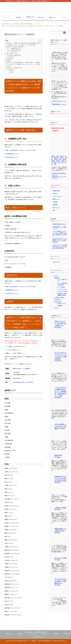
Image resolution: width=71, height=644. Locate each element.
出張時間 (55, 205)
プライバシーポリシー (38, 637)
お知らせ (55, 193)
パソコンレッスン (62, 289)
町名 (12, 73)
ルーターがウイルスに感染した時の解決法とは (61, 581)
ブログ (64, 18)
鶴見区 (58, 161)
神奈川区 (56, 158)
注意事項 (9, 61)
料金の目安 (41, 18)
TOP (20, 24)
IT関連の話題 (56, 191)
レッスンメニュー (57, 196)
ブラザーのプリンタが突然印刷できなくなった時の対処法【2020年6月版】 (60, 246)
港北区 (56, 159)
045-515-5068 (14, 150)
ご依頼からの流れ (30, 18)
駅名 (12, 71)
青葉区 (53, 156)
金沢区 (62, 158)
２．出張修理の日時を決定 (15, 50)
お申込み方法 (10, 59)
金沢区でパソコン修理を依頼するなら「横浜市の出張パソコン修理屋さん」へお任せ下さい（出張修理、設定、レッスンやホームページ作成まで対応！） (23, 64)
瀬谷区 (64, 159)
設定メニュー (56, 208)
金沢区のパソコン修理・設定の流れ (15, 47)
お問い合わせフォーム (12, 157)
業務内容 (18, 18)
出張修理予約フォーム (12, 154)
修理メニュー (56, 199)
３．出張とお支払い (13, 52)
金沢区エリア (12, 69)
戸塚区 (63, 161)
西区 (55, 163)
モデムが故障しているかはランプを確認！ (61, 426)
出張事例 (55, 202)
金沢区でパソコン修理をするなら (14, 68)
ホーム (7, 18)
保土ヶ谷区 (61, 163)
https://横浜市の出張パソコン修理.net (23, 382)
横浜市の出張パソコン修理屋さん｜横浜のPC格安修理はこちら (37, 641)
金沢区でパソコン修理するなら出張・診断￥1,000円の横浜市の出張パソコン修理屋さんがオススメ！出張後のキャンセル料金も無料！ (24, 44)
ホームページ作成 (62, 291)
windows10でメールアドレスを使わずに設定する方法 (61, 478)
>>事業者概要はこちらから (59, 104)
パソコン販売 (61, 287)
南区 (55, 164)
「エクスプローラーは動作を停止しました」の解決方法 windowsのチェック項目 (61, 391)
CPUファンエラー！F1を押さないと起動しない (61, 323)
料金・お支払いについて (12, 54)
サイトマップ (56, 262)
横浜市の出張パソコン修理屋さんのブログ (36, 632)
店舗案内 (60, 306)
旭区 (58, 156)
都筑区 (53, 161)
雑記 (54, 210)
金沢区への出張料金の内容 (15, 55)
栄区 (60, 159)
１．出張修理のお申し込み (15, 48)
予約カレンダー (62, 303)
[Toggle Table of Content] (39, 41)
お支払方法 (11, 57)
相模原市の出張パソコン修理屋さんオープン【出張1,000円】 (60, 240)
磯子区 (62, 156)
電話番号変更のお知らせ (59, 224)
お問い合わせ (53, 18)
